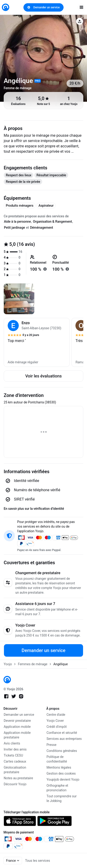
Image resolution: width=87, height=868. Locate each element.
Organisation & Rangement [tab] (52, 222)
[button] (37, 342)
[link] (6, 7)
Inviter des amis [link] (15, 749)
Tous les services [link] (37, 861)
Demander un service (43, 7)
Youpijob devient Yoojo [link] (63, 779)
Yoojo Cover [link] (55, 721)
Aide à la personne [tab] (17, 222)
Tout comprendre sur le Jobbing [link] (62, 798)
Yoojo (8, 664)
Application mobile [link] (17, 727)
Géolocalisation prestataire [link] (15, 770)
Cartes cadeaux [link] (15, 761)
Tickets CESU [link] (13, 755)
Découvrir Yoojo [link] (15, 784)
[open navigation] (81, 7)
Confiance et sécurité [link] (62, 733)
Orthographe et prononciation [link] (57, 788)
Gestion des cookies (61, 773)
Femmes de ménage (33, 664)
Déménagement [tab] (41, 228)
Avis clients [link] (12, 743)
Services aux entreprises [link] (64, 739)
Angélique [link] (61, 664)
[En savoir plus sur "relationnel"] (45, 269)
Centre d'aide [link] (56, 715)
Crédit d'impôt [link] (57, 727)
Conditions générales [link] (62, 751)
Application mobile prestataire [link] (17, 735)
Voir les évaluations (43, 376)
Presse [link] (52, 745)
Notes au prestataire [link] (18, 778)
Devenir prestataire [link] (17, 721)
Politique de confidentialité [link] (57, 759)
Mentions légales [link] (59, 767)
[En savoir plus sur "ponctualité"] (67, 269)
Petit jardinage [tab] (14, 228)
